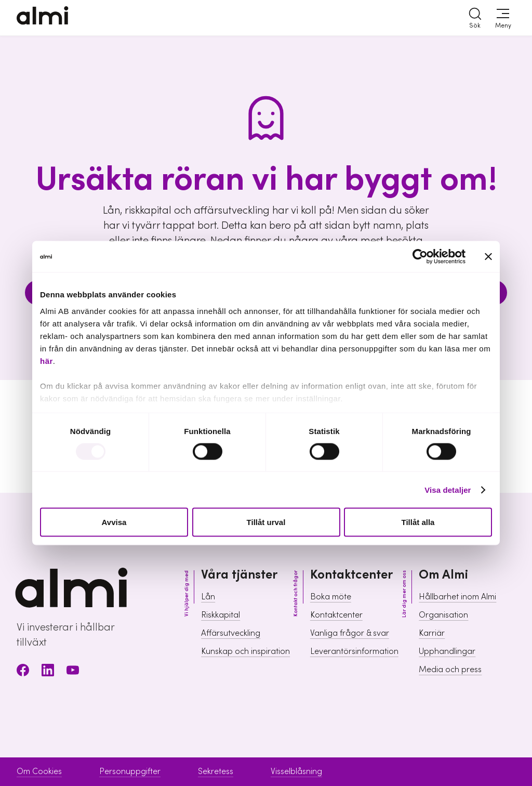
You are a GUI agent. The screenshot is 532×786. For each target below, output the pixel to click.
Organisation (443, 615)
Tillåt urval (266, 522)
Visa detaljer (448, 489)
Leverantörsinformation (354, 651)
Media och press (450, 670)
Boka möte (331, 597)
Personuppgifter (130, 771)
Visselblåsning (296, 771)
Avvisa (114, 522)
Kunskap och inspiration (245, 651)
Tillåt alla (418, 522)
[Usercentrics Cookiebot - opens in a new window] (420, 257)
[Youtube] (73, 672)
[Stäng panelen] (488, 257)
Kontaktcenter (336, 615)
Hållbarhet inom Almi (457, 597)
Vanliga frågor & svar (350, 633)
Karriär (432, 633)
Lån (208, 597)
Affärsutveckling (231, 633)
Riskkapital (221, 615)
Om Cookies (39, 771)
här (46, 361)
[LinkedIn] (48, 672)
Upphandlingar (447, 651)
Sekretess (216, 771)
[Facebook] (23, 672)
